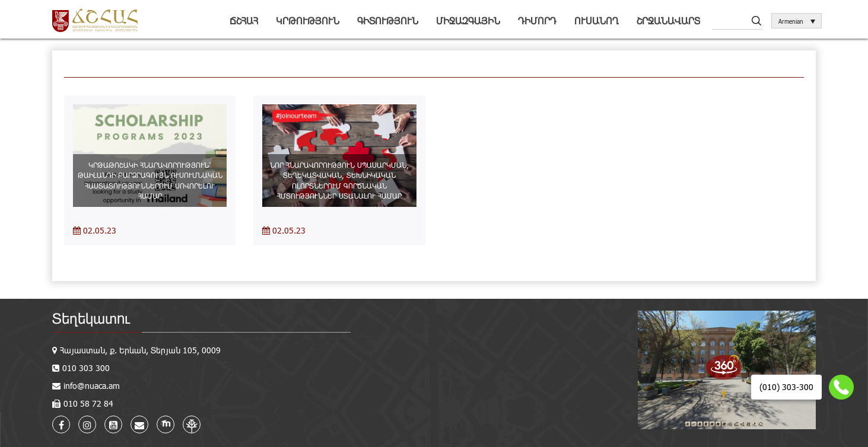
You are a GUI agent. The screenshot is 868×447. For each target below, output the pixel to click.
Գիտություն (388, 20)
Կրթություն (308, 20)
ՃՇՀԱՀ (244, 20)
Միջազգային (468, 20)
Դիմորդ (537, 20)
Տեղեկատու (91, 318)
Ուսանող (597, 20)
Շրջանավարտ (668, 20)
